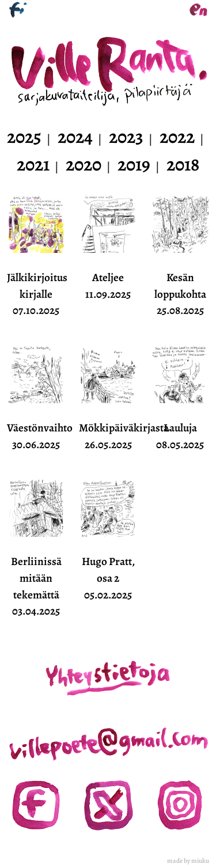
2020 (84, 164)
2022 (177, 137)
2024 (75, 137)
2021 (33, 164)
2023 (126, 137)
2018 (183, 164)
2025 (24, 137)
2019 (134, 164)
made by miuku (188, 861)
